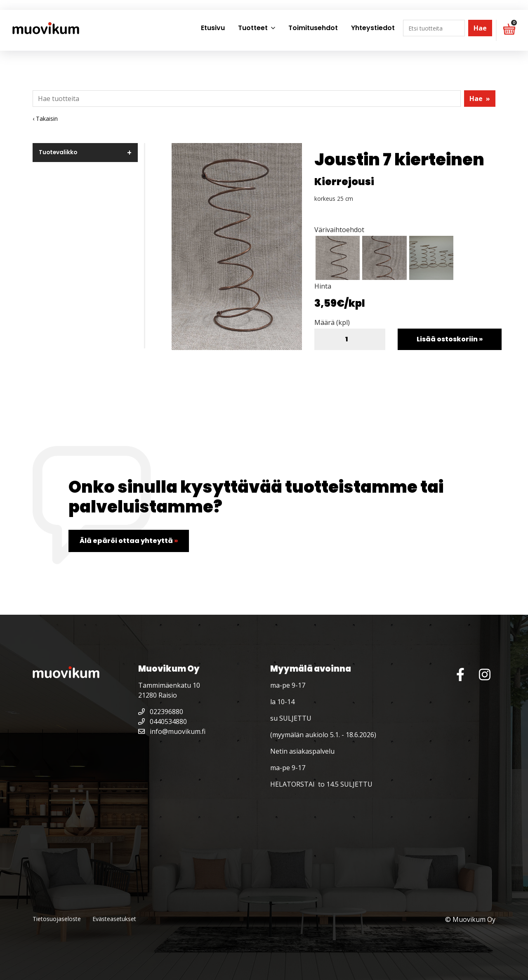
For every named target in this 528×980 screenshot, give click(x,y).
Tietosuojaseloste (57, 919)
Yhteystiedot (373, 28)
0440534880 (163, 721)
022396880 (161, 712)
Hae (480, 28)
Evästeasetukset (114, 919)
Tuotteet (253, 28)
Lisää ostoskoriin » (450, 339)
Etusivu (213, 28)
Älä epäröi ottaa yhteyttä (129, 541)
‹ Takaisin (45, 119)
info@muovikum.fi (172, 731)
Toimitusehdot (313, 28)
